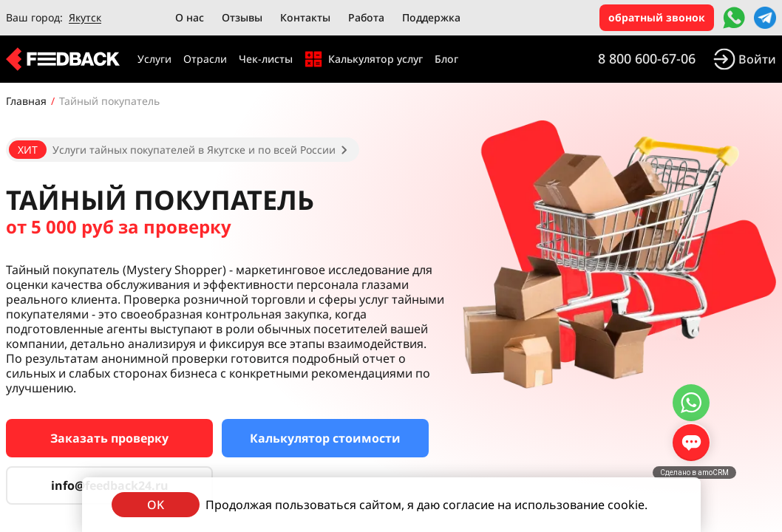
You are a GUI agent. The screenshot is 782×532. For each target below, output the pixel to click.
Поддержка (431, 17)
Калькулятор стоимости (325, 438)
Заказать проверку (109, 438)
